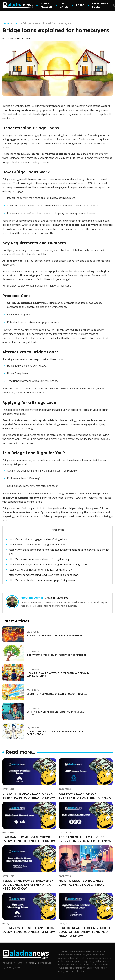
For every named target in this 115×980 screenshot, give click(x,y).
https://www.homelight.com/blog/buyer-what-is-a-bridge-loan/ (44, 575)
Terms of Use (45, 963)
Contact (30, 963)
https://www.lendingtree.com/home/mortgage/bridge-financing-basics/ (48, 564)
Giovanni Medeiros (26, 38)
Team (19, 963)
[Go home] (18, 5)
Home (6, 23)
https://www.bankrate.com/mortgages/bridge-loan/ (37, 545)
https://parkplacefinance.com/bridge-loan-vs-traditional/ (40, 570)
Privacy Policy (14, 968)
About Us (7, 963)
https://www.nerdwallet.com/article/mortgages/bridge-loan (42, 580)
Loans (16, 23)
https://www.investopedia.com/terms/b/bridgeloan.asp (39, 559)
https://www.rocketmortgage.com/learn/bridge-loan (38, 539)
